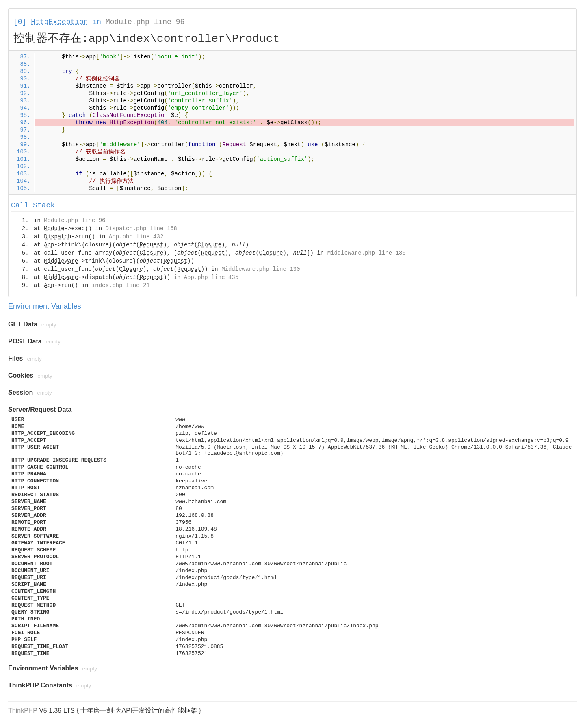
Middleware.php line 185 (367, 253)
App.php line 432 (136, 237)
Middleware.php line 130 (261, 269)
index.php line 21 (121, 285)
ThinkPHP (23, 710)
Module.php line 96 (145, 22)
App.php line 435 (211, 277)
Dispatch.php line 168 (141, 229)
